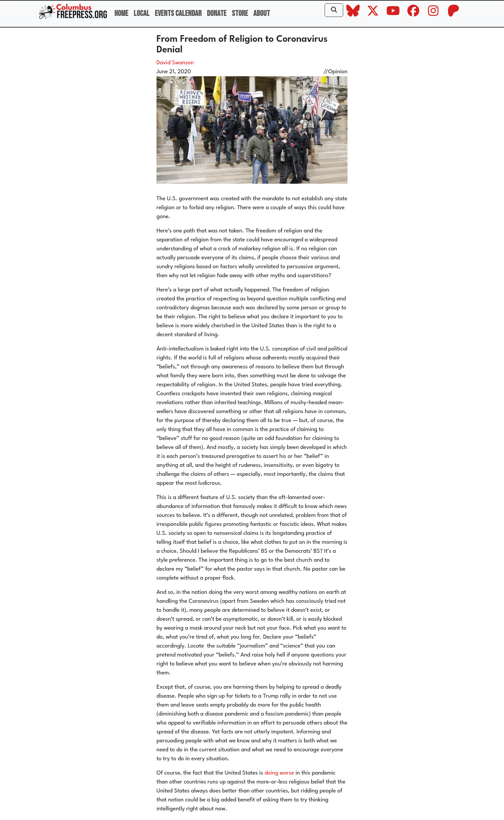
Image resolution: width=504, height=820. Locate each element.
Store (240, 13)
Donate (217, 13)
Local (142, 13)
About (262, 13)
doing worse (279, 773)
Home (121, 13)
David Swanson (175, 63)
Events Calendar (178, 13)
